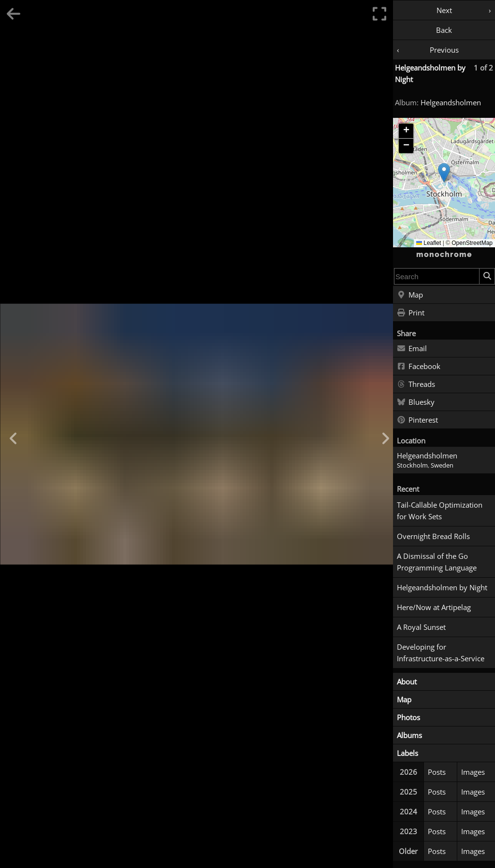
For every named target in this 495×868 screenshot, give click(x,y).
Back (444, 30)
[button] (444, 173)
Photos (408, 717)
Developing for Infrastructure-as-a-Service (441, 653)
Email (412, 349)
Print (411, 313)
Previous (444, 50)
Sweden (442, 465)
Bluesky (416, 402)
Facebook (419, 367)
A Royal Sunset (421, 627)
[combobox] (437, 276)
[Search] (487, 276)
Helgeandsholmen (451, 102)
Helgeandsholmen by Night (442, 587)
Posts (437, 772)
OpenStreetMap (472, 243)
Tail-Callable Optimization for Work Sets (440, 511)
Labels (408, 753)
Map (410, 295)
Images (473, 772)
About (407, 682)
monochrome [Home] (444, 255)
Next (444, 10)
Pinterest (417, 420)
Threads (416, 384)
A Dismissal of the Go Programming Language (437, 562)
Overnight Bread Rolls (433, 536)
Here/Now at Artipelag (434, 607)
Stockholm (412, 465)
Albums (409, 735)
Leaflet (429, 243)
